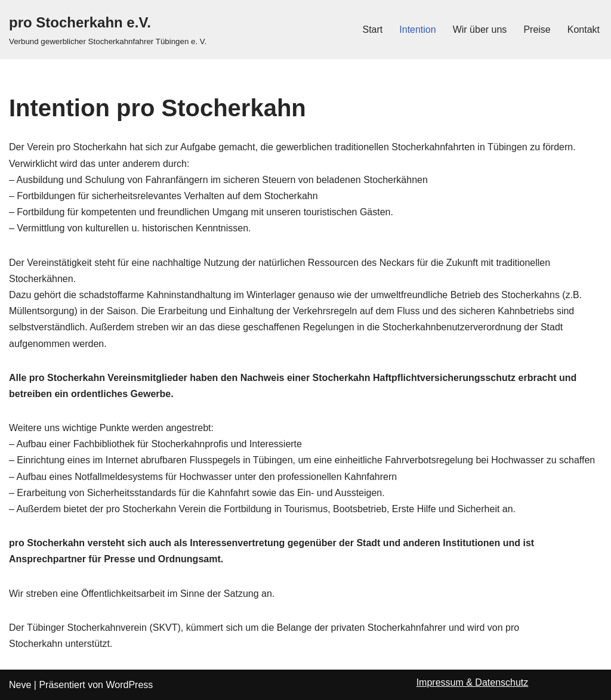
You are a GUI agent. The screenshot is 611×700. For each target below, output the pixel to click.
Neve (20, 685)
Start (372, 30)
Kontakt (584, 30)
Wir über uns (480, 30)
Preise (537, 30)
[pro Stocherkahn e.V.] (108, 30)
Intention (417, 30)
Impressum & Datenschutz (473, 682)
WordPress (129, 685)
